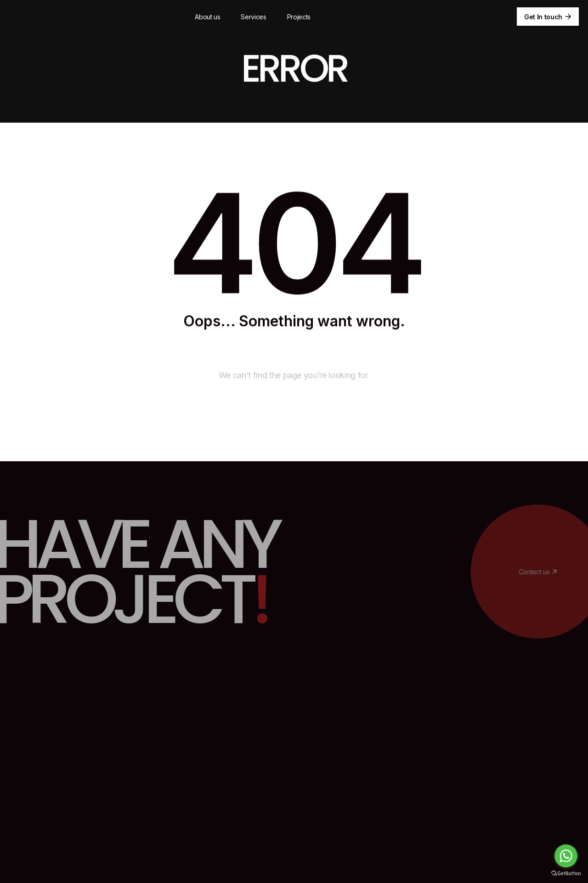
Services (253, 17)
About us (207, 17)
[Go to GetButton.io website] (566, 874)
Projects (299, 17)
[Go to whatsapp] (566, 856)
